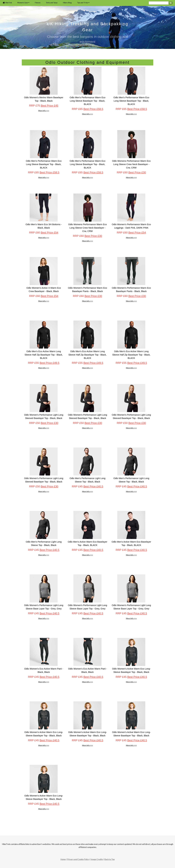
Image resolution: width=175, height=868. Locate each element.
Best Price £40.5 (93, 486)
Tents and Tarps (52, 3)
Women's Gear (23, 3)
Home (63, 859)
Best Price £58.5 (93, 109)
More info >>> (44, 111)
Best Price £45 (49, 106)
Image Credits (97, 859)
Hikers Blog (67, 3)
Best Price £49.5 (49, 363)
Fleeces (38, 3)
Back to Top (110, 859)
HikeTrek (7, 3)
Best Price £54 (49, 233)
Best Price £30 (137, 172)
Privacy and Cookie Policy (78, 859)
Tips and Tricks (83, 3)
